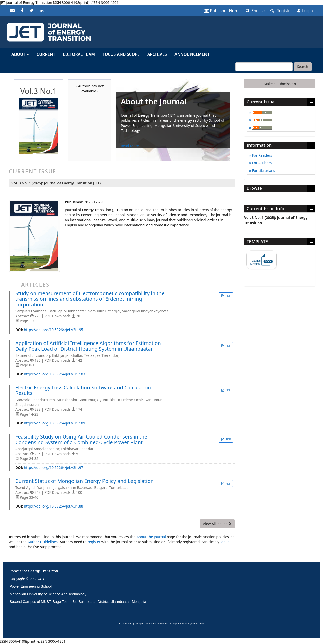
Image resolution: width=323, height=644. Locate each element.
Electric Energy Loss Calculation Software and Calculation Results (83, 390)
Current (46, 54)
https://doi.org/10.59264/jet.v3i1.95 (53, 330)
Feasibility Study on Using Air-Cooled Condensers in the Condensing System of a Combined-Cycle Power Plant (81, 440)
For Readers (261, 155)
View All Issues (217, 524)
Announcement (192, 54)
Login (305, 11)
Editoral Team (79, 54)
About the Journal (151, 537)
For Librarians (263, 170)
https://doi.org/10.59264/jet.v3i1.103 (54, 374)
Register (281, 11)
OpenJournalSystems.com (189, 624)
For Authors (261, 163)
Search (303, 67)
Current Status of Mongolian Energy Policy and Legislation (84, 481)
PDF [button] (228, 296)
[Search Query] (264, 67)
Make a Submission (280, 84)
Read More (130, 146)
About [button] (20, 54)
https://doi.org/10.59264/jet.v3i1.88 (53, 506)
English (255, 11)
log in (225, 542)
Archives (157, 54)
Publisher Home (223, 11)
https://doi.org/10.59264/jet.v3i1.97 (53, 467)
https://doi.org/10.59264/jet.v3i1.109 (54, 423)
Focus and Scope (121, 54)
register (94, 542)
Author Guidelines (43, 542)
